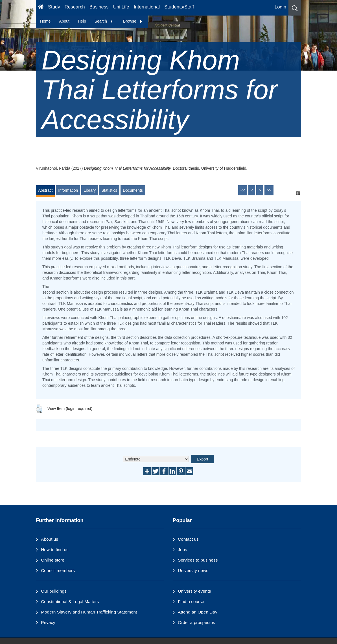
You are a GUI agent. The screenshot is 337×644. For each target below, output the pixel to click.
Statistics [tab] (109, 190)
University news (193, 570)
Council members (58, 570)
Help (82, 21)
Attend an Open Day (197, 612)
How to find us (55, 550)
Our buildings (54, 591)
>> (269, 190)
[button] (295, 8)
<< (243, 190)
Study (54, 7)
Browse (133, 21)
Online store (53, 560)
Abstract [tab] (45, 190)
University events (194, 591)
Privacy (48, 622)
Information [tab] (68, 190)
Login (280, 7)
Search (104, 21)
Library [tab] (90, 190)
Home (45, 21)
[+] (298, 193)
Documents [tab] (133, 190)
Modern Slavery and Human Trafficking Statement (89, 612)
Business (99, 7)
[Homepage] (41, 8)
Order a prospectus (196, 622)
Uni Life (121, 7)
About (64, 21)
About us (50, 539)
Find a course (191, 602)
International (147, 7)
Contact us (188, 539)
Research (75, 7)
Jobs (182, 550)
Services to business (198, 560)
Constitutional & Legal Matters (70, 602)
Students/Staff (179, 7)
